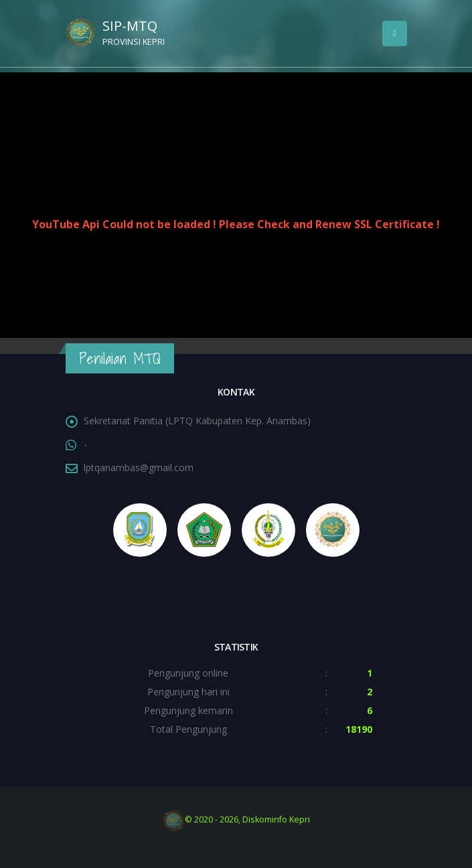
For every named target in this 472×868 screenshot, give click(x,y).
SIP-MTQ (146, 34)
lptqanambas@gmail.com (139, 467)
